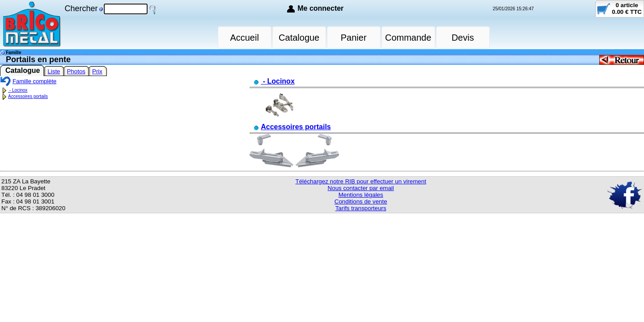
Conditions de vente (361, 201)
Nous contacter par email (361, 188)
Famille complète (28, 81)
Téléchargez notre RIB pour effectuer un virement (361, 181)
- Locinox (14, 90)
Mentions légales (361, 195)
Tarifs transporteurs (361, 208)
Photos (76, 71)
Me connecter (320, 8)
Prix (97, 71)
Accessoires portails (24, 96)
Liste (54, 71)
